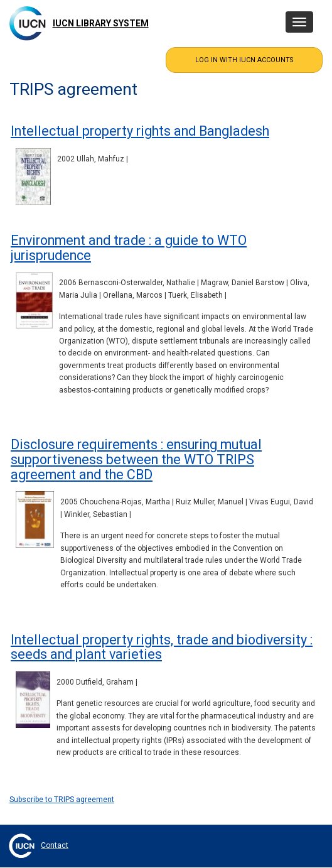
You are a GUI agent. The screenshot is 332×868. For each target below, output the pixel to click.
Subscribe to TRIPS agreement (62, 800)
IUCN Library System (101, 23)
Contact (55, 845)
